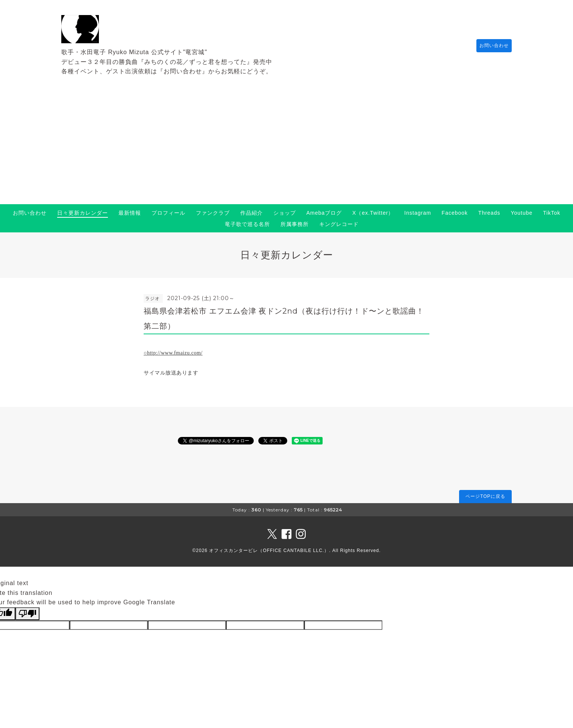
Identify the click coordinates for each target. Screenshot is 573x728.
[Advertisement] (286, 148)
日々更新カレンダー (83, 213)
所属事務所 (295, 224)
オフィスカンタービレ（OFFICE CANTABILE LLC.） (269, 551)
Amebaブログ (324, 213)
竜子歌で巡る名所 (247, 224)
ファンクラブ (213, 213)
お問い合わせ (490, 45)
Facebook (455, 213)
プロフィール (168, 213)
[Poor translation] (27, 614)
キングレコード (339, 224)
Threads (489, 213)
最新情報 (130, 213)
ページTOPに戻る (485, 496)
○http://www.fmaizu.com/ (173, 353)
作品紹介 (252, 213)
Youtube (521, 213)
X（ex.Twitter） (373, 213)
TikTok (552, 213)
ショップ (285, 213)
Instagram (418, 213)
